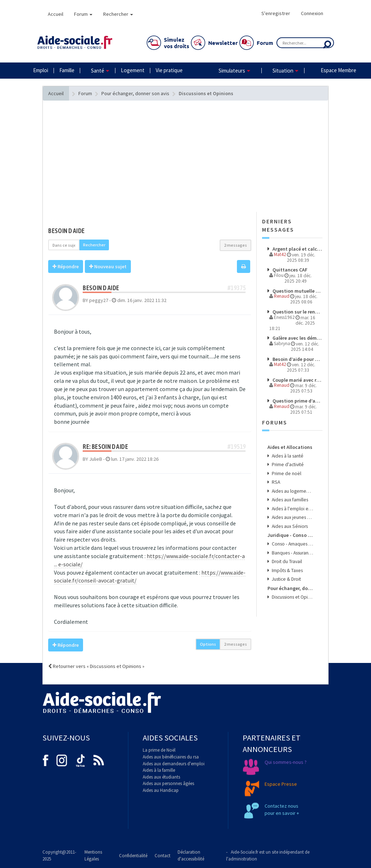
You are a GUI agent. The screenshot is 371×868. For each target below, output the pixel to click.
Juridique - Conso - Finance (290, 535)
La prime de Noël (159, 750)
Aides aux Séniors (289, 526)
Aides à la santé (287, 456)
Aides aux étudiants (161, 777)
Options (208, 644)
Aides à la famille (159, 770)
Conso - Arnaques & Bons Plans (292, 544)
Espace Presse (281, 784)
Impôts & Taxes (287, 570)
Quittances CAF (289, 270)
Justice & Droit (286, 579)
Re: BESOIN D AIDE (105, 447)
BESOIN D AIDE (66, 231)
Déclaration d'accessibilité (191, 855)
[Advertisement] (150, 171)
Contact (162, 856)
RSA (275, 482)
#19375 (237, 288)
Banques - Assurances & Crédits (292, 553)
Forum (83, 14)
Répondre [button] (66, 266)
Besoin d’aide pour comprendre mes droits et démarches (297, 359)
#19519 (237, 447)
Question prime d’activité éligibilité (297, 401)
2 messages (235, 245)
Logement (133, 70)
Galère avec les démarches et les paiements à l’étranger (297, 338)
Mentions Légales (93, 855)
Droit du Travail (286, 561)
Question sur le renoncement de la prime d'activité (297, 312)
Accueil (56, 14)
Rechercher (118, 14)
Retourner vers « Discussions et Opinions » (96, 666)
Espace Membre (338, 70)
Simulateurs (232, 71)
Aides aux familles (289, 500)
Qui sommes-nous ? (286, 762)
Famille (67, 70)
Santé (98, 71)
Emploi (41, 70)
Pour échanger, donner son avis (290, 588)
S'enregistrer (276, 13)
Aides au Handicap (161, 790)
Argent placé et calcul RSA (297, 249)
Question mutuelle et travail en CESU (297, 291)
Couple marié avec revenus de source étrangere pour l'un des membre (297, 380)
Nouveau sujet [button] (108, 266)
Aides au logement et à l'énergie (292, 491)
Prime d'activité (287, 465)
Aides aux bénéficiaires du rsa (171, 757)
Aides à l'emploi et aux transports (292, 509)
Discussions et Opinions (292, 597)
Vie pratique (169, 70)
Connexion (312, 13)
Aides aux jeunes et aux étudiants (292, 517)
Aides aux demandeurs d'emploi (174, 764)
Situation (283, 71)
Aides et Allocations (290, 447)
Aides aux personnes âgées (168, 783)
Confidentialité (133, 856)
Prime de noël (286, 474)
